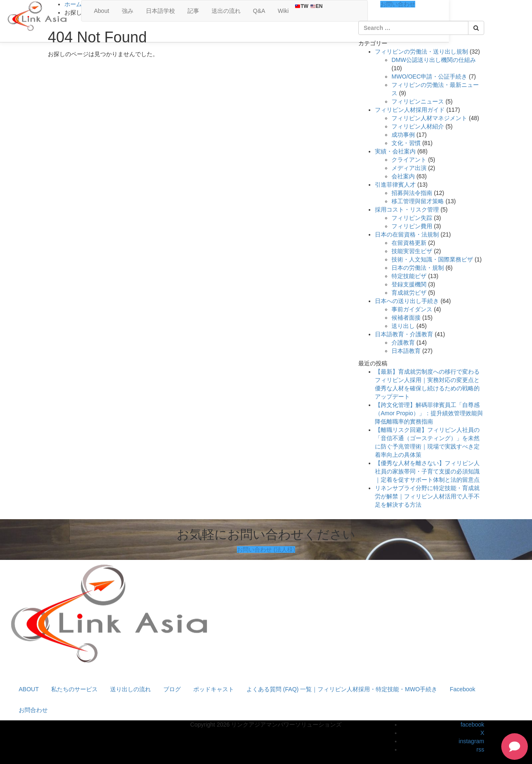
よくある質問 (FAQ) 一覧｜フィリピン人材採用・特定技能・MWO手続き (342, 689)
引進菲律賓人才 (395, 185)
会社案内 (403, 176)
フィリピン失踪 (412, 218)
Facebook (462, 689)
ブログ (172, 689)
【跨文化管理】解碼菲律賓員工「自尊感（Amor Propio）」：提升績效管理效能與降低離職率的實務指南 (429, 413)
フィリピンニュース (418, 101)
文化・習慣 (406, 143)
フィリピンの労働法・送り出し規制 (421, 52)
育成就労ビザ (409, 293)
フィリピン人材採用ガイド (410, 110)
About (102, 11)
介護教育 (403, 343)
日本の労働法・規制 (418, 268)
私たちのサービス (74, 689)
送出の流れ (226, 11)
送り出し (403, 326)
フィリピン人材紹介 (418, 126)
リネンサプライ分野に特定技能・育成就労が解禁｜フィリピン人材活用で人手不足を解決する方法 (427, 496)
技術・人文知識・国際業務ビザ (432, 259)
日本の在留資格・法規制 (407, 234)
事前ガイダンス (412, 309)
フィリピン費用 (412, 226)
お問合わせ (33, 710)
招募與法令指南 (412, 193)
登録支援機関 (409, 284)
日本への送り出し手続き (407, 301)
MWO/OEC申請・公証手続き (429, 76)
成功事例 (403, 135)
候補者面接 (406, 318)
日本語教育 (406, 351)
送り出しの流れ (131, 689)
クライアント (409, 160)
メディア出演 (409, 168)
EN (317, 6)
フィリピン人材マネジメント (429, 118)
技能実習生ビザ (412, 251)
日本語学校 (160, 11)
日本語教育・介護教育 (404, 334)
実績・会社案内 (395, 151)
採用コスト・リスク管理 (407, 209)
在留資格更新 (409, 243)
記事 (193, 11)
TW (302, 6)
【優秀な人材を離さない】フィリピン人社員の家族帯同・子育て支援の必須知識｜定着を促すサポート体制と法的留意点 (427, 471)
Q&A (259, 11)
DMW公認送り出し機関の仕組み (434, 60)
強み (128, 11)
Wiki (283, 11)
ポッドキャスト (214, 689)
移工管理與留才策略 (418, 201)
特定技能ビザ (409, 276)
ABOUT (29, 689)
